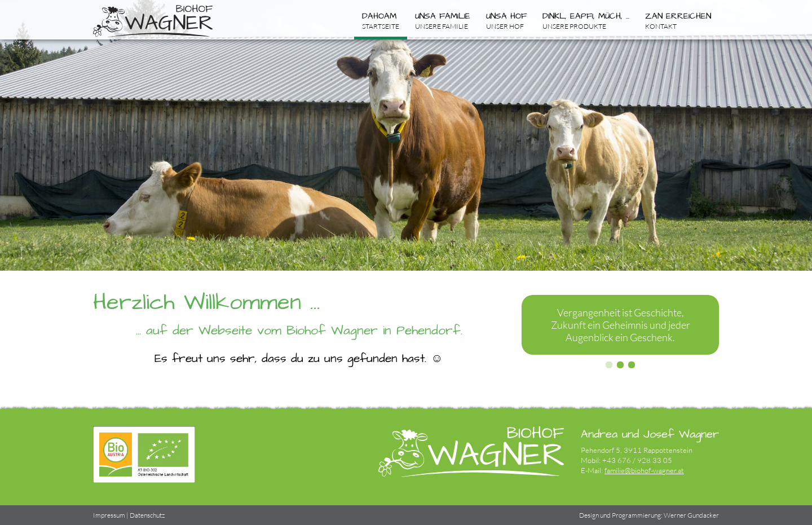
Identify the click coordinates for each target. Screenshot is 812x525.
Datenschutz (147, 515)
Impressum (109, 515)
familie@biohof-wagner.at (644, 470)
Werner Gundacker (691, 515)
